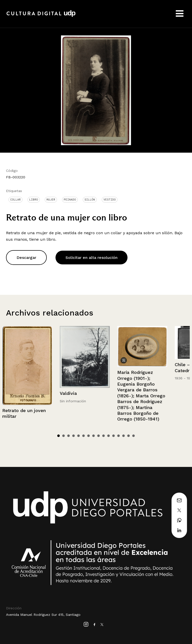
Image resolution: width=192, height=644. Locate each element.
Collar (15, 200)
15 (128, 436)
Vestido (110, 200)
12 (113, 436)
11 (108, 436)
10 (103, 436)
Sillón (90, 200)
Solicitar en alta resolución (91, 258)
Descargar (26, 258)
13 (118, 436)
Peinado (70, 200)
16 (133, 436)
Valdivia (68, 393)
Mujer (51, 200)
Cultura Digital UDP (41, 16)
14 (123, 436)
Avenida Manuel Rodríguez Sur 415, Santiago (43, 615)
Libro (34, 200)
